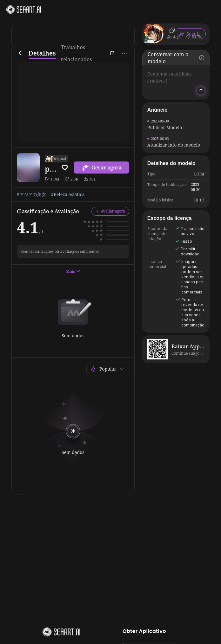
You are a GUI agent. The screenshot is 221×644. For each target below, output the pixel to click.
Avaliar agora (110, 211)
